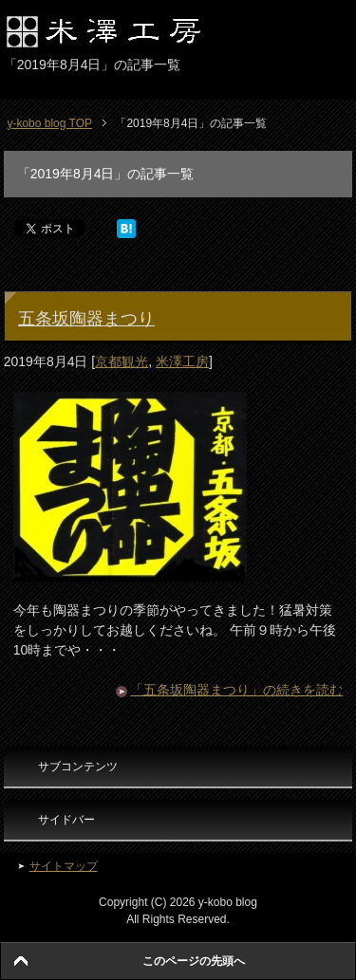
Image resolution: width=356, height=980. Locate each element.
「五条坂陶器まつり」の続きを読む (236, 690)
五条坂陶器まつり (86, 319)
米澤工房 (182, 361)
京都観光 (122, 361)
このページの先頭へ (194, 961)
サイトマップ (64, 866)
